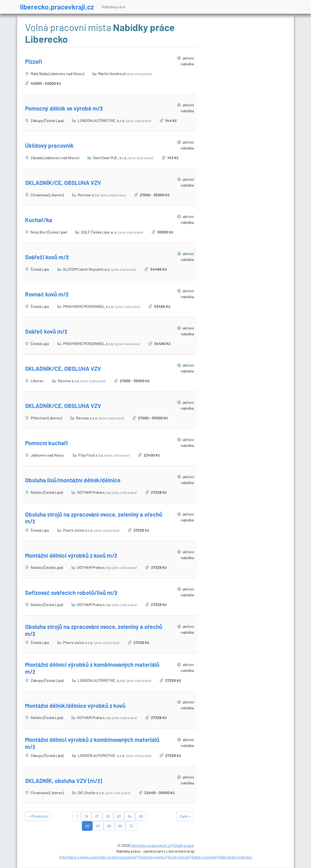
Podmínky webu (152, 857)
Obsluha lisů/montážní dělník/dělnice (73, 480)
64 (130, 816)
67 (98, 826)
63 (119, 816)
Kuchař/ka (39, 220)
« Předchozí (38, 816)
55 (108, 816)
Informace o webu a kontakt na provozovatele (98, 857)
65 (141, 816)
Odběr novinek (204, 857)
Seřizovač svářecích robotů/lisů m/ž (71, 593)
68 (109, 826)
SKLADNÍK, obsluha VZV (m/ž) (64, 781)
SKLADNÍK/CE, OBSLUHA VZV (63, 183)
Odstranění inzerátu (235, 857)
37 (97, 816)
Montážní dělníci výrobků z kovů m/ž (71, 555)
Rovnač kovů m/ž (47, 294)
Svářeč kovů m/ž (46, 331)
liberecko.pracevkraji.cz (57, 7)
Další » (185, 816)
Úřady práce (184, 845)
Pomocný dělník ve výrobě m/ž (64, 108)
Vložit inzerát (178, 857)
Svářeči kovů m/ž (47, 257)
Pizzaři (34, 61)
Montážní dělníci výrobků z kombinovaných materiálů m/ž (92, 668)
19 (86, 816)
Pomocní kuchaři (46, 443)
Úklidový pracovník (49, 145)
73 (131, 826)
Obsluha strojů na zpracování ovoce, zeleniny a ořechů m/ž (94, 518)
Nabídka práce (114, 7)
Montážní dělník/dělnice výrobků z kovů (75, 706)
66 (87, 826)
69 (120, 826)
